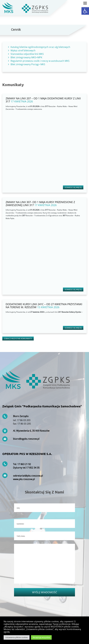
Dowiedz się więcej (73, 187)
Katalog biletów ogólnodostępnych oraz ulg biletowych (40, 47)
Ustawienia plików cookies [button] (17, 637)
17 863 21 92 (24, 464)
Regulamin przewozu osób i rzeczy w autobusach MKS (40, 61)
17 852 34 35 (33, 468)
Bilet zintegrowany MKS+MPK (26, 57)
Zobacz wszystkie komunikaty (18, 339)
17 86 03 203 (24, 420)
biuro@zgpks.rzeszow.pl (26, 439)
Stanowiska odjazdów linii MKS (27, 54)
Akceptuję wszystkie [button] (41, 637)
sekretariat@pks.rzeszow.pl (28, 476)
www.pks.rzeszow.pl (24, 479)
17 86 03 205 (24, 424)
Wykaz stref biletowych (23, 50)
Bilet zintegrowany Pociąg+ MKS (28, 64)
